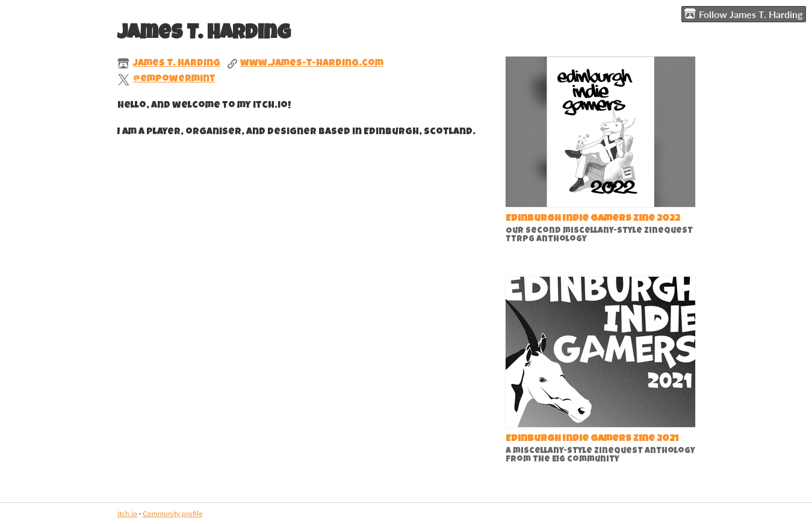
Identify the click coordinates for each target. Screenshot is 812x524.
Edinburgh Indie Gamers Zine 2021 (592, 439)
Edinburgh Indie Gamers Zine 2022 (593, 219)
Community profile (172, 513)
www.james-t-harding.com (312, 64)
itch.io (127, 513)
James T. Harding (177, 64)
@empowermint (174, 79)
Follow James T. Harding (743, 14)
